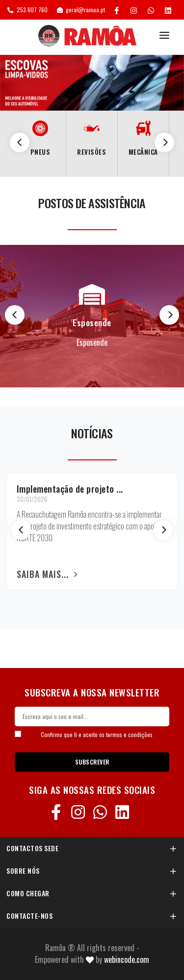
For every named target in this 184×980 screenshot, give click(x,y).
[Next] (164, 143)
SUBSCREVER (92, 762)
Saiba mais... (49, 574)
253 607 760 (27, 10)
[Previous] (20, 143)
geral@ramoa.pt (81, 10)
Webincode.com (127, 959)
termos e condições (129, 735)
